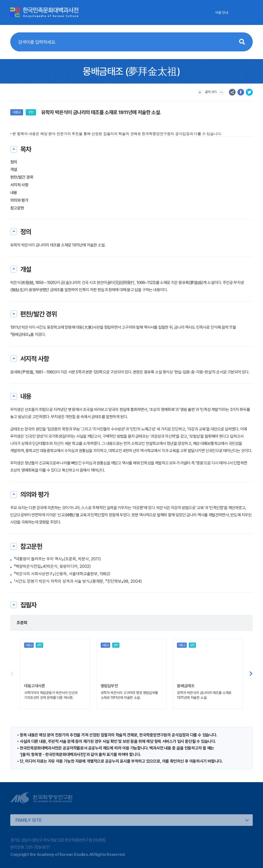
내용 (14, 193)
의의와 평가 (19, 200)
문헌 (31, 112)
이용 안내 (222, 13)
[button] (251, 674)
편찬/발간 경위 (22, 177)
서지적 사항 (19, 185)
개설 (14, 170)
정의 (14, 162)
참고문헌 (17, 208)
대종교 (17, 112)
